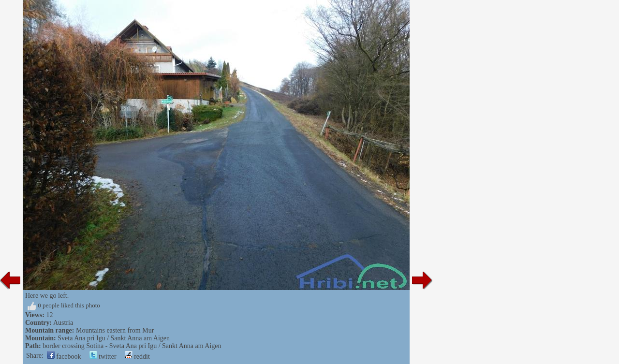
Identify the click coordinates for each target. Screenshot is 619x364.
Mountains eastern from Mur (115, 330)
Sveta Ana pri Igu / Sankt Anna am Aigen (114, 338)
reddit (137, 357)
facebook (64, 357)
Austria (63, 323)
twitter (103, 357)
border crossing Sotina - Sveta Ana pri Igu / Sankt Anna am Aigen (132, 346)
